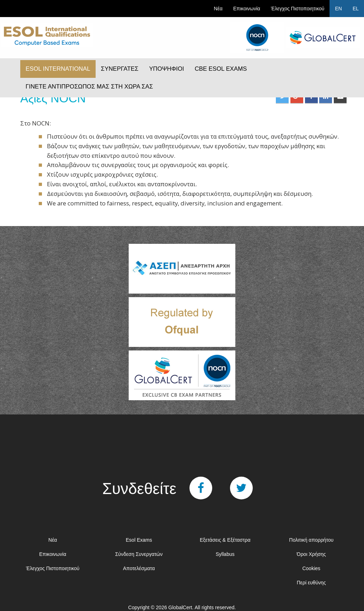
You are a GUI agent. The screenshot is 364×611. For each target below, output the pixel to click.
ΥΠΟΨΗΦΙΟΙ (166, 69)
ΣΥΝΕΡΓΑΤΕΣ (120, 69)
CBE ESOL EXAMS (221, 69)
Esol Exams (139, 540)
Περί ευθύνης (311, 583)
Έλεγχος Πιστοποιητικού (298, 9)
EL (356, 9)
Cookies (311, 568)
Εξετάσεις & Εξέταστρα (225, 540)
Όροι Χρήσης (311, 554)
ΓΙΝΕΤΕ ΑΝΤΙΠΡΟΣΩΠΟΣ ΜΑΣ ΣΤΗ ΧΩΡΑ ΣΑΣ (89, 87)
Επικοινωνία (247, 9)
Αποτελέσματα (139, 568)
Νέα (218, 9)
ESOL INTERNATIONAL (58, 69)
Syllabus (225, 554)
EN (338, 9)
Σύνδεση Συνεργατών (139, 554)
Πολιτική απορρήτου (311, 540)
